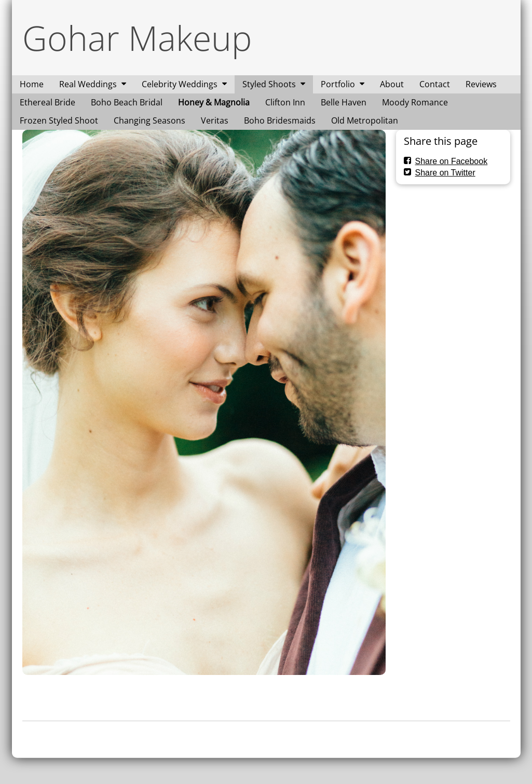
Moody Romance (415, 102)
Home (32, 84)
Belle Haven (344, 102)
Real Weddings (88, 84)
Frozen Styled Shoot (59, 120)
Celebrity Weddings (180, 84)
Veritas (215, 120)
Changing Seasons (149, 120)
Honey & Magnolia (214, 102)
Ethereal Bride (47, 102)
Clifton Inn (285, 102)
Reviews (481, 84)
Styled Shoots (269, 84)
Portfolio (338, 84)
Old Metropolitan (365, 120)
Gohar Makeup (137, 38)
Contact (435, 84)
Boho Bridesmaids (280, 120)
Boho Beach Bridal (127, 102)
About (392, 84)
